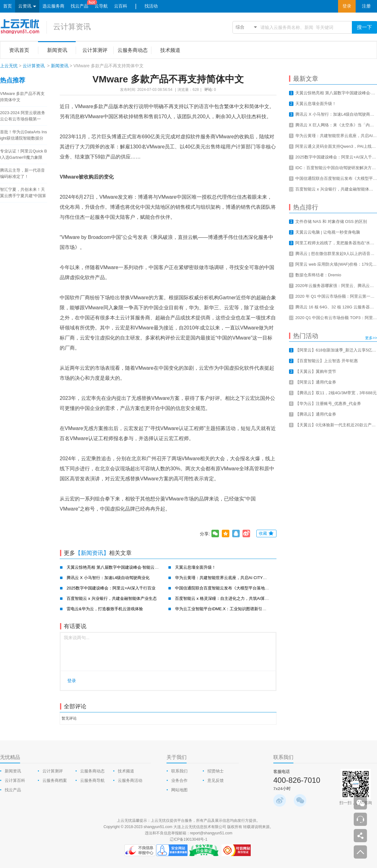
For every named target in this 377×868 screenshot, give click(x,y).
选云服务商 (53, 6)
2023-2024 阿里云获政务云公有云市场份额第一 (23, 116)
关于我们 (177, 757)
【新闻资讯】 (92, 553)
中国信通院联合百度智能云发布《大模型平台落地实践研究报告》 (234, 588)
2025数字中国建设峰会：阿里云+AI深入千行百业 (111, 588)
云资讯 (27, 6)
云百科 (121, 6)
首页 (8, 6)
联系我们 (179, 771)
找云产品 (79, 6)
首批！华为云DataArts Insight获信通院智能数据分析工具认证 (24, 135)
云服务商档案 (55, 780)
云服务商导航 (92, 780)
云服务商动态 (92, 771)
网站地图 (179, 790)
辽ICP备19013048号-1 (188, 839)
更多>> (371, 338)
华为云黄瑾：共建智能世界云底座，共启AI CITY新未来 (225, 578)
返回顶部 (360, 852)
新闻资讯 (60, 66)
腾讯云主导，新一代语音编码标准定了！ (22, 173)
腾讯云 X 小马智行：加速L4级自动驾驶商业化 (108, 578)
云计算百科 (15, 780)
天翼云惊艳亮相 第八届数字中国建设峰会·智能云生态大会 (119, 567)
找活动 (151, 6)
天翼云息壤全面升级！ (195, 567)
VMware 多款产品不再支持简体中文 (22, 97)
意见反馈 (216, 780)
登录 (347, 6)
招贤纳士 (216, 771)
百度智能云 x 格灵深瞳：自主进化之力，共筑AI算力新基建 (228, 598)
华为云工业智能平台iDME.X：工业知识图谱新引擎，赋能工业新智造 (237, 609)
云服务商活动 (130, 780)
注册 (366, 6)
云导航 (101, 6)
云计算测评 (53, 771)
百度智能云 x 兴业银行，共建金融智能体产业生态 (112, 598)
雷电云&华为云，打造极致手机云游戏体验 (105, 609)
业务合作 (179, 780)
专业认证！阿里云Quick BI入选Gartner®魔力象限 (24, 154)
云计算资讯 (72, 27)
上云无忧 (9, 66)
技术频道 (126, 771)
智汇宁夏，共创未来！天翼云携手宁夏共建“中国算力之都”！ (23, 193)
